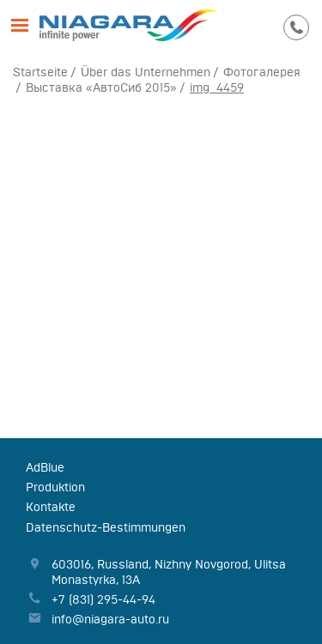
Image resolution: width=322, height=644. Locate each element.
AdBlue (45, 467)
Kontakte (51, 507)
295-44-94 (296, 26)
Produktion (55, 487)
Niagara (129, 26)
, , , (169, 572)
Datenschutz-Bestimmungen (106, 527)
